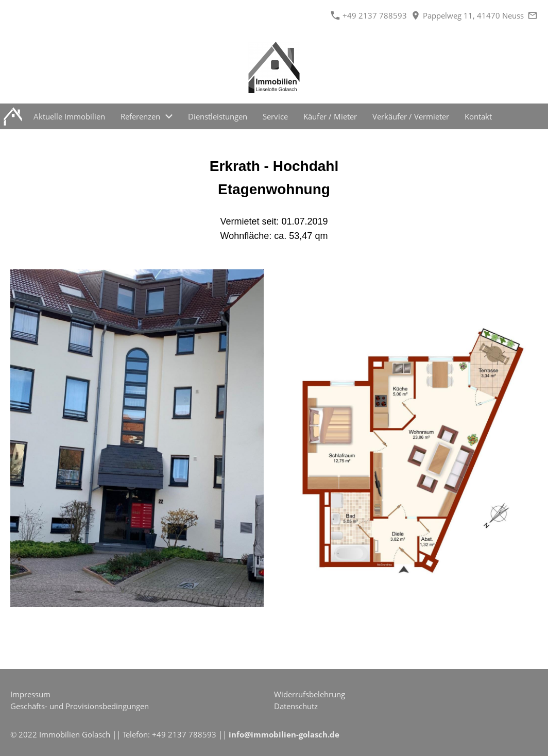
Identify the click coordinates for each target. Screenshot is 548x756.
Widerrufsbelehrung (310, 694)
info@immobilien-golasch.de (284, 734)
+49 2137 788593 (369, 15)
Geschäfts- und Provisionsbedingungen (80, 706)
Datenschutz (296, 706)
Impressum (30, 694)
